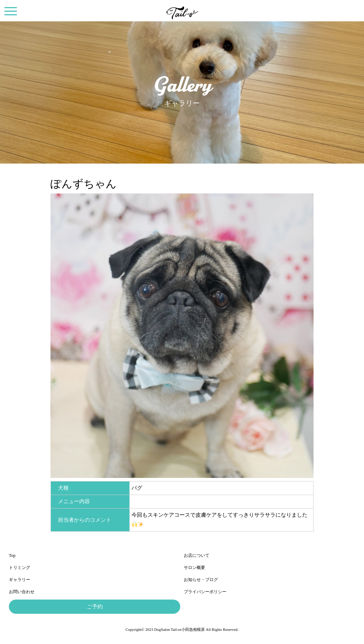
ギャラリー (20, 580)
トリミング (20, 568)
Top (12, 555)
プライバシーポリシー (205, 592)
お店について (197, 555)
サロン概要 (194, 568)
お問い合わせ (22, 592)
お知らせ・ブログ (201, 580)
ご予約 (95, 607)
